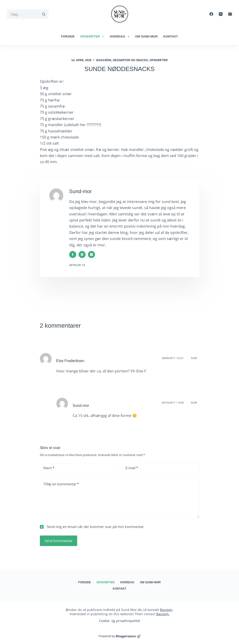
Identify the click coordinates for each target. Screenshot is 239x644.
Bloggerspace (126, 636)
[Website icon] (82, 255)
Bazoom (166, 610)
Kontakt (171, 36)
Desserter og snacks (131, 60)
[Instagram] (221, 14)
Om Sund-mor (146, 36)
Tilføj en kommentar (61, 484)
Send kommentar (59, 541)
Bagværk (104, 60)
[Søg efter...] (23, 14)
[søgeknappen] (44, 14)
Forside (68, 36)
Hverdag (121, 37)
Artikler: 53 (77, 265)
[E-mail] (230, 14)
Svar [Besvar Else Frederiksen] (194, 358)
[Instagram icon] (91, 255)
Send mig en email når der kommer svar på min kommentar (92, 527)
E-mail (132, 468)
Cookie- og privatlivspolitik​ (119, 621)
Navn (49, 468)
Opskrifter (93, 37)
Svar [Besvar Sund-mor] (194, 402)
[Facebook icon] (73, 255)
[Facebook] (211, 14)
